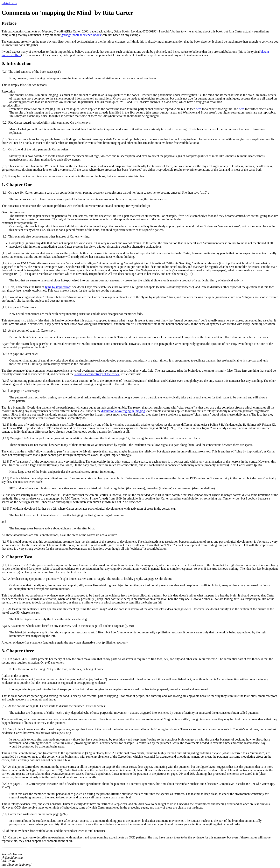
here (199, 109)
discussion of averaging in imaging (123, 411)
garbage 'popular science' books (81, 35)
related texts (9, 3)
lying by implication (58, 287)
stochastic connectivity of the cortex (97, 374)
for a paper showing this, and (220, 109)
